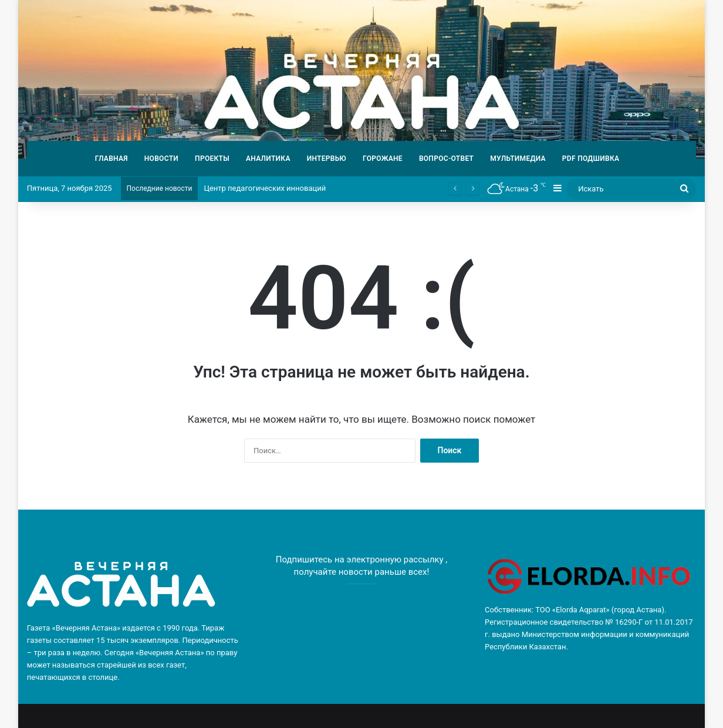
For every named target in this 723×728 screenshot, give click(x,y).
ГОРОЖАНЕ (383, 159)
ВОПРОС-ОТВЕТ (446, 159)
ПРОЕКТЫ (212, 159)
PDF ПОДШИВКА (591, 159)
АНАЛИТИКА (268, 159)
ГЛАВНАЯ (112, 159)
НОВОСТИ (161, 159)
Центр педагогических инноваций (265, 188)
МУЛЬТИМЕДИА (518, 159)
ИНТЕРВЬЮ (327, 159)
